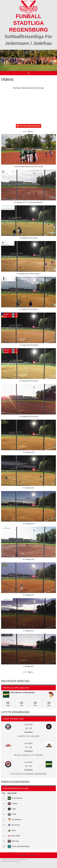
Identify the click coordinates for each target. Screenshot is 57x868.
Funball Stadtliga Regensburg (28, 23)
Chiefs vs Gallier (28, 736)
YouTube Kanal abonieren (28, 126)
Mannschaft (12, 793)
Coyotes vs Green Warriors (28, 774)
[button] (31, 131)
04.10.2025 (28, 725)
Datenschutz (34, 855)
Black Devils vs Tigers (28, 755)
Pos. (4, 793)
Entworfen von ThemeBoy (10, 861)
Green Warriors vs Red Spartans (23, 693)
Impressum (23, 855)
